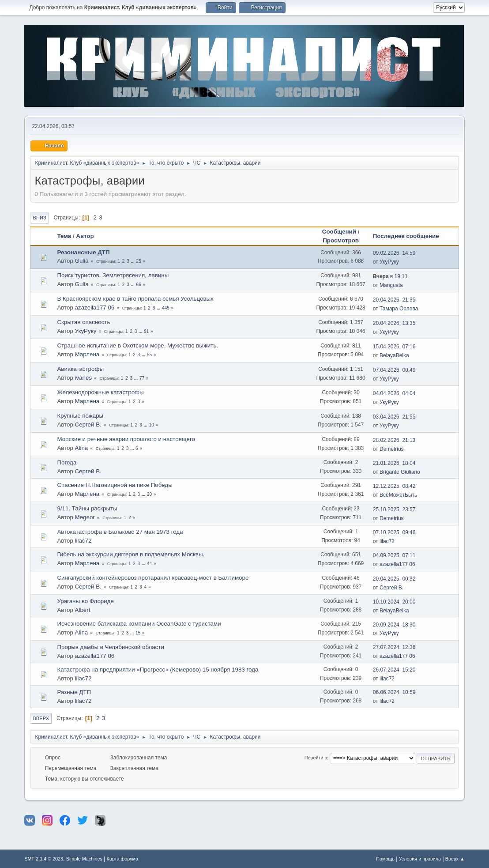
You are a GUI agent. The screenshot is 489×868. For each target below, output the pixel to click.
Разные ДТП (74, 692)
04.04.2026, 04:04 (394, 393)
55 (149, 355)
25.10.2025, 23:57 (394, 509)
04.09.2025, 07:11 (394, 555)
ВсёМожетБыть (398, 495)
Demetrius (392, 449)
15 (138, 633)
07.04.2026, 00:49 (394, 370)
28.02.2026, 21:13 (394, 440)
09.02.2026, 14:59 (394, 253)
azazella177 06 (95, 308)
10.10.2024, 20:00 (394, 602)
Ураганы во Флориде (85, 601)
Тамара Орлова (399, 309)
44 (149, 564)
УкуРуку (389, 262)
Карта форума (122, 859)
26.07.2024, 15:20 (394, 670)
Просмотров (341, 240)
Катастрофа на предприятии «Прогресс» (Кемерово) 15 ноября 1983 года (158, 670)
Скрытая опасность (83, 322)
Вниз (39, 218)
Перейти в (316, 758)
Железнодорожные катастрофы (100, 392)
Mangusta (391, 285)
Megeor (85, 517)
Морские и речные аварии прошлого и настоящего (126, 439)
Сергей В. (88, 425)
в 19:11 (390, 276)
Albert (83, 610)
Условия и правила (420, 859)
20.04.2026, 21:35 (394, 300)
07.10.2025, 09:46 (394, 532)
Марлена (87, 354)
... (133, 261)
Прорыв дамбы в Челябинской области (110, 647)
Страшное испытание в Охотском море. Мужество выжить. (137, 345)
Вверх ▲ (455, 859)
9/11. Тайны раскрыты (87, 508)
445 (166, 308)
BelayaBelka (394, 355)
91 (146, 331)
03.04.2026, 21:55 (394, 417)
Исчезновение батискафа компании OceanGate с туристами (139, 624)
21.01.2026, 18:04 (394, 463)
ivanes (84, 378)
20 (149, 494)
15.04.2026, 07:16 (394, 347)
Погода (67, 462)
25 (139, 261)
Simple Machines (84, 859)
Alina (82, 448)
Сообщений (339, 232)
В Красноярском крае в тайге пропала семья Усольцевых (135, 299)
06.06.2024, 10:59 (394, 692)
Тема (64, 236)
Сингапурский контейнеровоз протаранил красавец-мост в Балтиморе (153, 578)
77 (142, 378)
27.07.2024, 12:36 (394, 647)
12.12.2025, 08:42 (394, 486)
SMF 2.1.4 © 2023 (44, 859)
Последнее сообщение (410, 236)
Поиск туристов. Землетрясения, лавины (113, 275)
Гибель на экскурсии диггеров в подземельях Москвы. (131, 554)
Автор (85, 236)
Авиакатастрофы (80, 369)
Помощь (385, 859)
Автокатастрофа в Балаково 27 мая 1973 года (120, 532)
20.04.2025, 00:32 (394, 579)
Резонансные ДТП (83, 252)
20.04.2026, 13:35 (394, 323)
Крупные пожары (80, 416)
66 (139, 285)
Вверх (41, 718)
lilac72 (83, 541)
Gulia (82, 261)
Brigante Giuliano (400, 472)
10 (152, 425)
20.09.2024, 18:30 (394, 625)
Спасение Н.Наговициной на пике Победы (115, 485)
